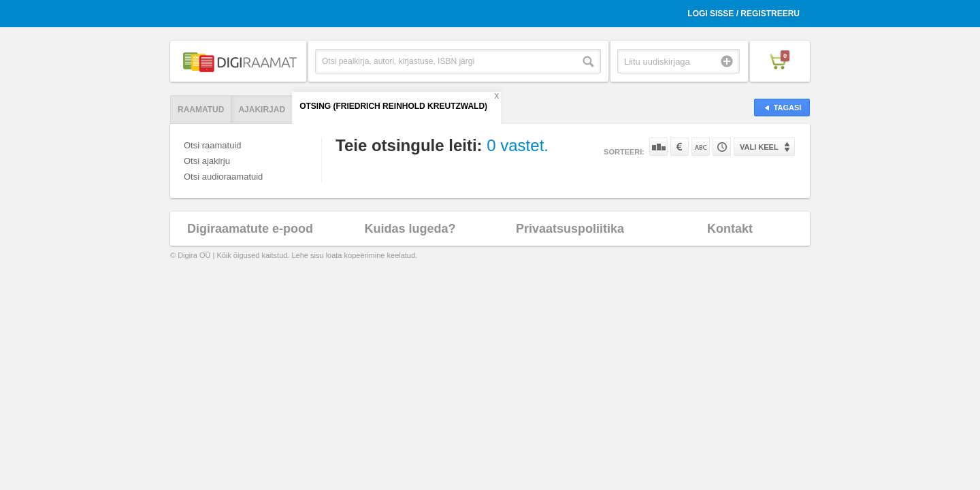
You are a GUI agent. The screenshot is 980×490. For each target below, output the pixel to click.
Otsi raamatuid (213, 145)
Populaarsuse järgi (658, 147)
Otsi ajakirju (207, 161)
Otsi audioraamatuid (223, 177)
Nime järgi (701, 147)
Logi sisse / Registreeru (744, 14)
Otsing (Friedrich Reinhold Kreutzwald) (393, 106)
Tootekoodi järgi (722, 147)
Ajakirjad (262, 110)
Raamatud (201, 110)
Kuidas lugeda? (410, 229)
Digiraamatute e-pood (250, 229)
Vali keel (759, 147)
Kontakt (730, 229)
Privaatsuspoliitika (570, 229)
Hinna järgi (680, 147)
